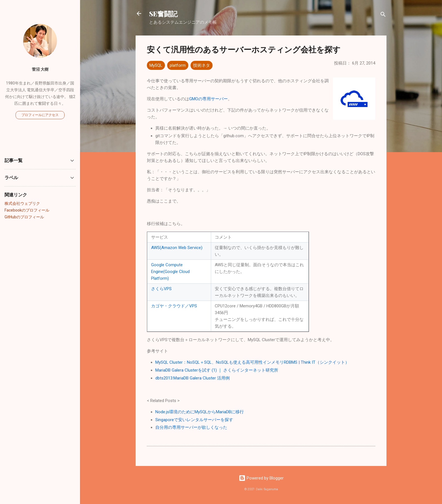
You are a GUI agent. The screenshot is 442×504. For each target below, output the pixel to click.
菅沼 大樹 (40, 69)
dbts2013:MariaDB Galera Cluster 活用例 (193, 378)
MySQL (156, 65)
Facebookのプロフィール (27, 210)
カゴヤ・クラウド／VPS (174, 306)
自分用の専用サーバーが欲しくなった (191, 427)
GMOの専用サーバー (208, 99)
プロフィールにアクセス (40, 115)
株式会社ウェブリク (22, 203)
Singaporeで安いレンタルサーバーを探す (194, 420)
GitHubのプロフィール (24, 217)
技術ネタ (202, 65)
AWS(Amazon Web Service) (177, 248)
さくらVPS (161, 289)
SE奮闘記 (163, 14)
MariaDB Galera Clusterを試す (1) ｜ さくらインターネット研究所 (217, 370)
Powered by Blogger (261, 478)
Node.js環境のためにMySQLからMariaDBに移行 (200, 412)
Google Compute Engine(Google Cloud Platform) (170, 272)
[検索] (383, 15)
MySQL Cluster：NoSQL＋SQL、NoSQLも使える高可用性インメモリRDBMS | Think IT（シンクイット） (252, 362)
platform (178, 65)
